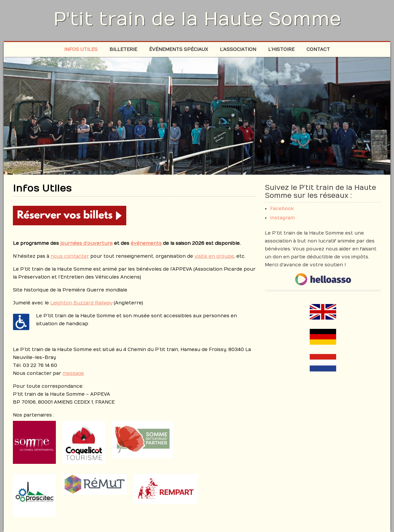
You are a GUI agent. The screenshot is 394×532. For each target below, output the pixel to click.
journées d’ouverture (86, 243)
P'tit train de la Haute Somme (197, 19)
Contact (318, 49)
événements (146, 243)
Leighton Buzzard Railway (81, 303)
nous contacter (70, 256)
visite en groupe (214, 256)
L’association (238, 49)
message (73, 373)
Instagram (282, 218)
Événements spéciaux (178, 49)
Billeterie (123, 49)
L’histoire (281, 49)
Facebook (282, 209)
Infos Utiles (81, 49)
